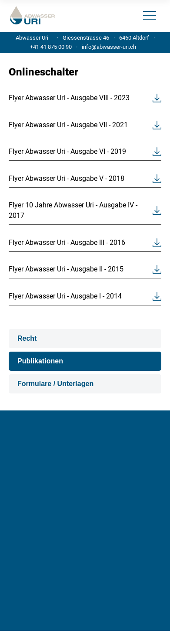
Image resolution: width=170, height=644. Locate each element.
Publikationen (40, 361)
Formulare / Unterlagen (55, 384)
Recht (27, 338)
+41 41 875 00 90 (51, 47)
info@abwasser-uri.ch (109, 47)
